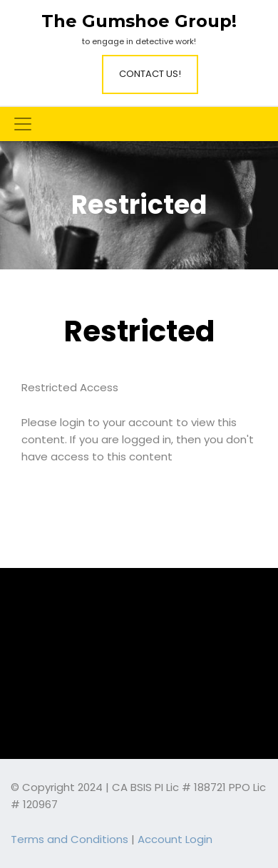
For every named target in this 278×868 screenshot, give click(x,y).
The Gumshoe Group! (139, 21)
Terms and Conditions (69, 839)
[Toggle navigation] (23, 124)
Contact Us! (150, 74)
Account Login (175, 839)
